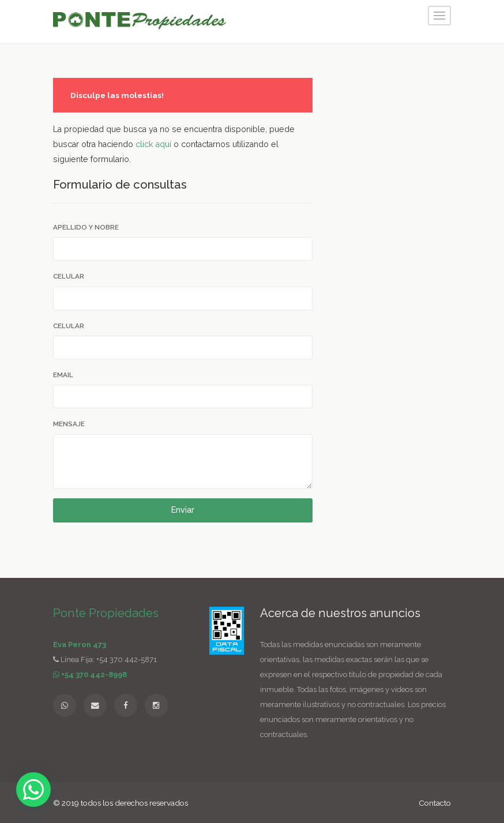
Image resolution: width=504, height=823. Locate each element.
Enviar (183, 510)
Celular (69, 276)
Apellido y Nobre (86, 227)
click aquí (153, 144)
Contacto (435, 803)
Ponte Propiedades (106, 613)
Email (63, 375)
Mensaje (69, 424)
